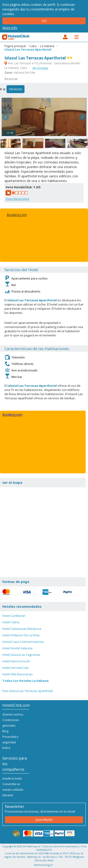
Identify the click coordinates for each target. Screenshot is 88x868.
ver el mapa (40, 68)
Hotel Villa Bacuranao (18, 674)
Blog (5, 731)
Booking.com (17, 215)
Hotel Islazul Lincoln (16, 661)
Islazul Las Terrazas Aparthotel (28, 50)
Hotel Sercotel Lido (16, 668)
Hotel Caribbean (14, 616)
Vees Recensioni (17, 199)
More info (10, 28)
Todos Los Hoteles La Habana (25, 681)
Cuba (33, 46)
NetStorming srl (43, 865)
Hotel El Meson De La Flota (21, 635)
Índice (6, 748)
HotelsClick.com (16, 37)
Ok (44, 21)
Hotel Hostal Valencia (17, 648)
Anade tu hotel (12, 779)
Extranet (8, 795)
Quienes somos (13, 714)
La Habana (47, 46)
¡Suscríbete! (44, 820)
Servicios (16, 89)
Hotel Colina (11, 622)
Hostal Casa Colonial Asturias (23, 642)
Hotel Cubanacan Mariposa (22, 629)
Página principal (15, 46)
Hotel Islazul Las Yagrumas (21, 655)
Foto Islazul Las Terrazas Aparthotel (28, 691)
